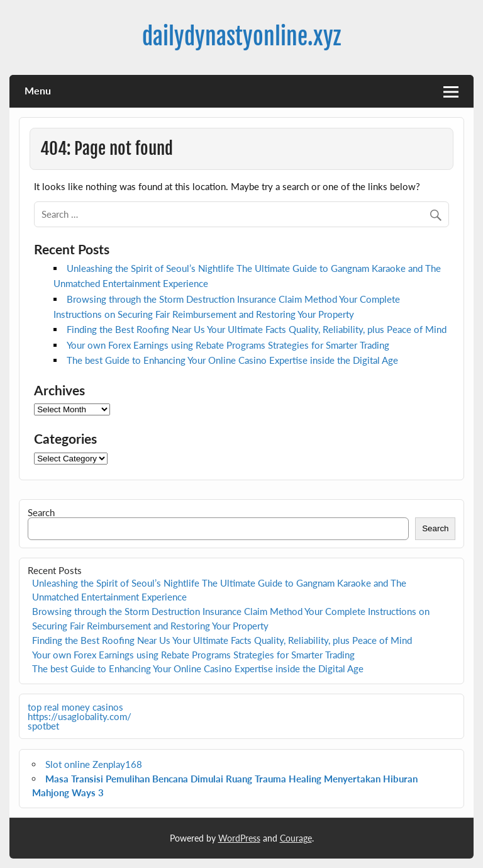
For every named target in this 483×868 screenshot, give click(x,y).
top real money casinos (75, 707)
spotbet (43, 726)
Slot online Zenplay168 (94, 764)
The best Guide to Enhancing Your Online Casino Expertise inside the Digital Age (232, 360)
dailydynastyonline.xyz (241, 37)
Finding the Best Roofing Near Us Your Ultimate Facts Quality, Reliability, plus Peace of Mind (257, 329)
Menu (38, 90)
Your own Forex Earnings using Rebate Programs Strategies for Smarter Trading (228, 345)
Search (41, 512)
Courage (296, 838)
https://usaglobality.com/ (80, 716)
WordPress (239, 838)
